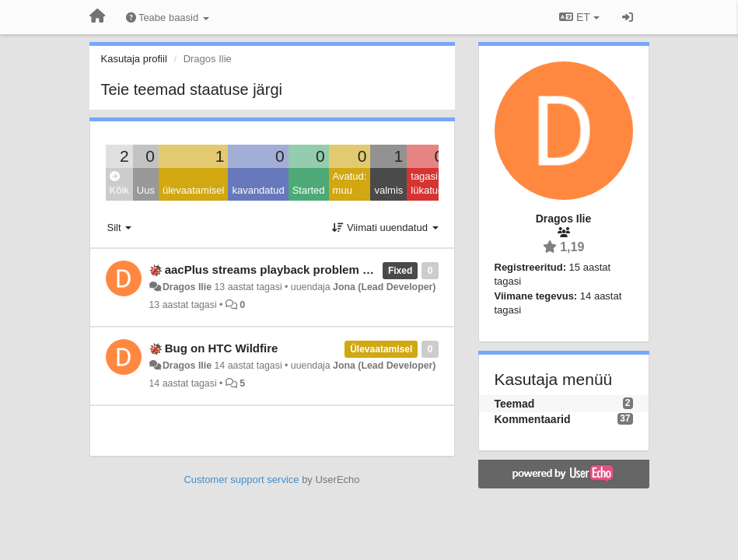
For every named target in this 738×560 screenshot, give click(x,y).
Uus (146, 190)
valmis (388, 190)
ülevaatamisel (194, 190)
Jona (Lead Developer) (384, 287)
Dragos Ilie (187, 287)
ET (579, 17)
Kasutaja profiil (134, 59)
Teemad (515, 404)
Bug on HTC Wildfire (222, 348)
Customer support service (241, 479)
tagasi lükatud (427, 184)
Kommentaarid (533, 419)
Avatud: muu (350, 184)
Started (309, 190)
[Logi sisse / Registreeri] (628, 17)
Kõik (119, 184)
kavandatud (258, 190)
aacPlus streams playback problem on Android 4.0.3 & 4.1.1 (330, 269)
